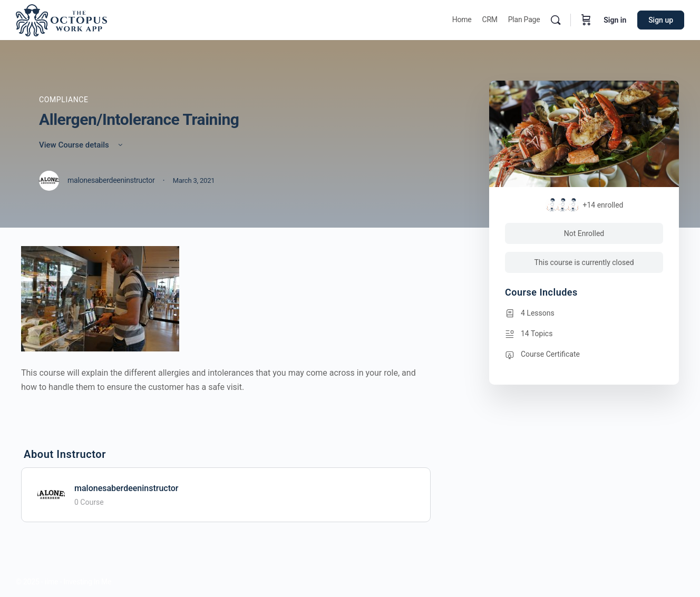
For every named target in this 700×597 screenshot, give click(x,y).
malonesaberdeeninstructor (127, 488)
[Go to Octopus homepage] (61, 19)
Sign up (661, 20)
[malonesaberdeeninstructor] (51, 494)
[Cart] (586, 20)
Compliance (64, 100)
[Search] (556, 20)
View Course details (82, 145)
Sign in (615, 20)
